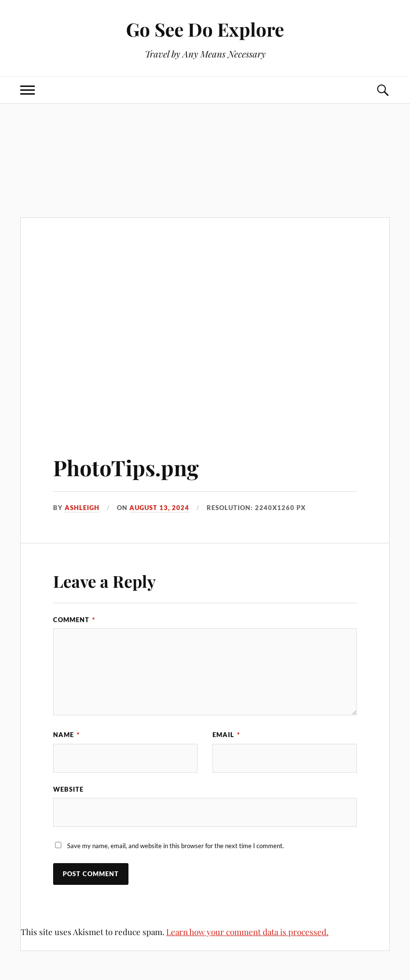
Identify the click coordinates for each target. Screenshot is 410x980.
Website (68, 789)
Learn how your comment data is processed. (247, 932)
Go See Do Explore (205, 29)
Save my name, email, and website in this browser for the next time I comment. (176, 846)
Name (66, 735)
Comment (74, 620)
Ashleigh (82, 508)
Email (226, 735)
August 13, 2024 (159, 508)
